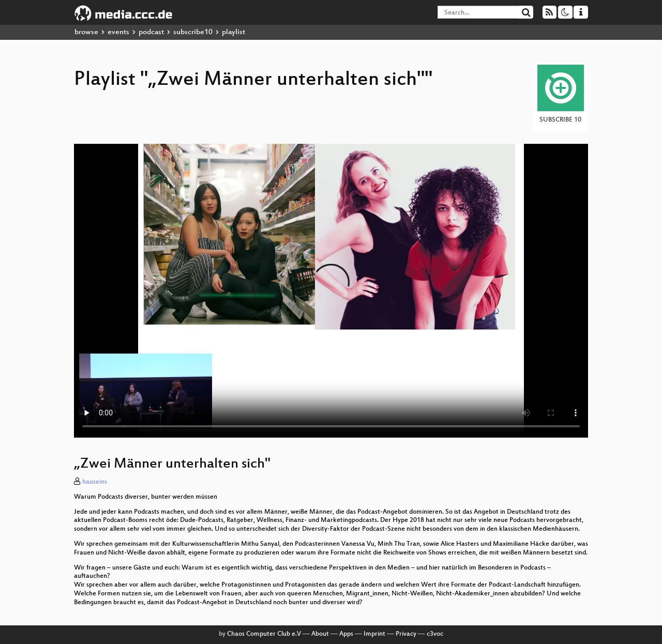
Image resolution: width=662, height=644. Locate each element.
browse (86, 32)
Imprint (374, 634)
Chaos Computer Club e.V (264, 634)
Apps (346, 634)
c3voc (435, 634)
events (118, 32)
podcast (151, 32)
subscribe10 (193, 32)
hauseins (95, 482)
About (320, 634)
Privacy (406, 634)
